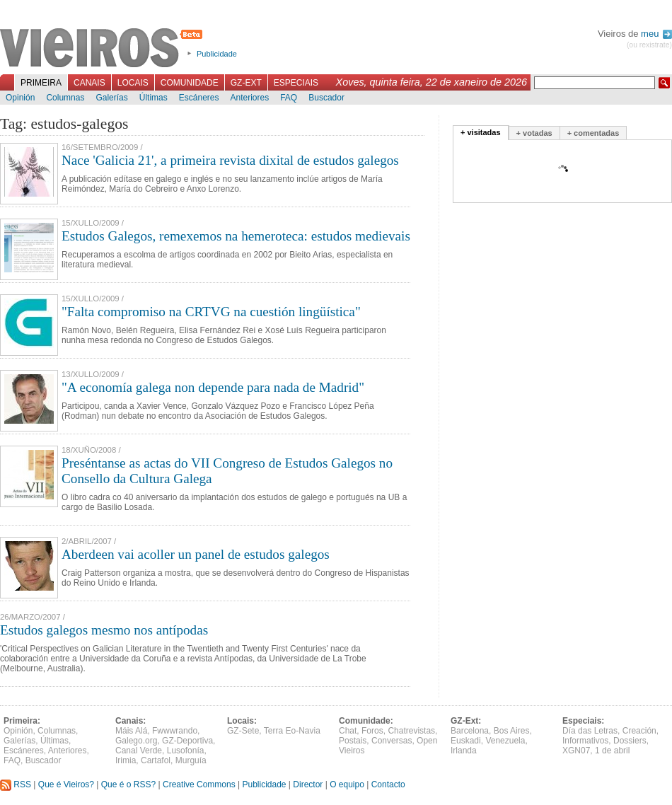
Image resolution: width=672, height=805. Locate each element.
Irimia (126, 760)
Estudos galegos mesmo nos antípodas (104, 630)
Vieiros (104, 49)
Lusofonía (186, 751)
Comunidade (190, 83)
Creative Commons (199, 784)
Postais (353, 741)
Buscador (326, 98)
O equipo (347, 784)
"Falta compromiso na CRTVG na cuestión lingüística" (211, 312)
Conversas (392, 741)
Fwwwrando (175, 731)
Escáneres (199, 98)
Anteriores (249, 98)
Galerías (111, 98)
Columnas (65, 98)
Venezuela (505, 741)
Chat (348, 731)
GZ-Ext (246, 83)
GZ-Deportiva (187, 741)
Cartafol (156, 760)
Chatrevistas (411, 731)
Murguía (191, 760)
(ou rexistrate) (649, 45)
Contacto (388, 784)
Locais (133, 83)
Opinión (20, 98)
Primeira (41, 83)
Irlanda (464, 751)
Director (308, 784)
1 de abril (612, 751)
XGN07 (576, 751)
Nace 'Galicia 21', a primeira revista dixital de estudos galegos (230, 160)
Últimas (153, 98)
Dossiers (630, 741)
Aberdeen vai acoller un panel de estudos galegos (196, 554)
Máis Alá (131, 731)
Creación (639, 731)
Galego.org (136, 741)
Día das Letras (590, 731)
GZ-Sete (243, 731)
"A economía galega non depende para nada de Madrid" (213, 387)
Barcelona (470, 731)
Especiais (296, 83)
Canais (89, 83)
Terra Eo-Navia (292, 731)
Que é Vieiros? (66, 784)
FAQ (289, 98)
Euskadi (466, 741)
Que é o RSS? (128, 784)
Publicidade (217, 54)
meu (656, 34)
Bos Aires (512, 731)
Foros (372, 731)
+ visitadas (481, 132)
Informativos (585, 741)
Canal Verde (139, 751)
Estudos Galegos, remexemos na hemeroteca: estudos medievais (236, 236)
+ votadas (534, 133)
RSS (16, 784)
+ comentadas (593, 133)
